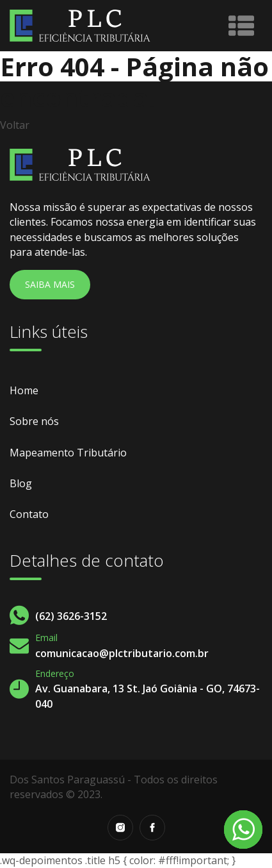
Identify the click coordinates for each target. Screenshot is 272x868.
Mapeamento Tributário (68, 453)
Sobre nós (34, 421)
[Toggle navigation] (241, 26)
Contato (29, 514)
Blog (21, 483)
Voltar (15, 125)
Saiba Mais (50, 284)
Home (24, 390)
